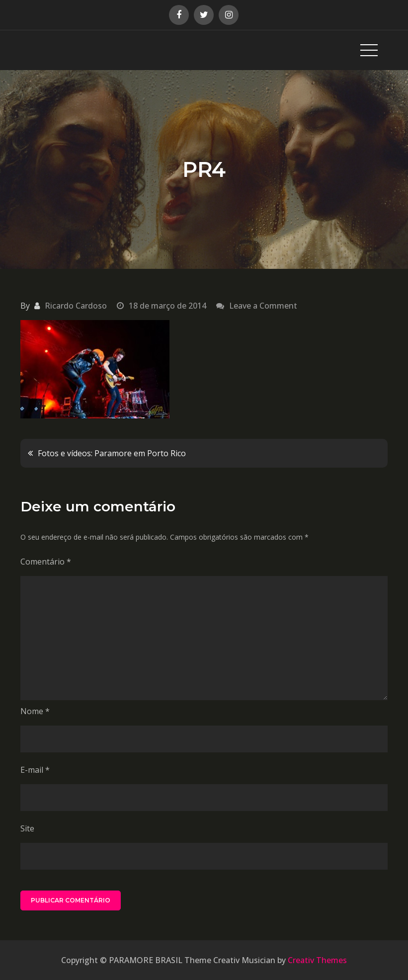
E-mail (35, 770)
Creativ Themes (317, 960)
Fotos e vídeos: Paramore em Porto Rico (112, 453)
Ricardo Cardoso (76, 306)
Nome (35, 711)
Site (27, 828)
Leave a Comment (263, 306)
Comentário (46, 562)
